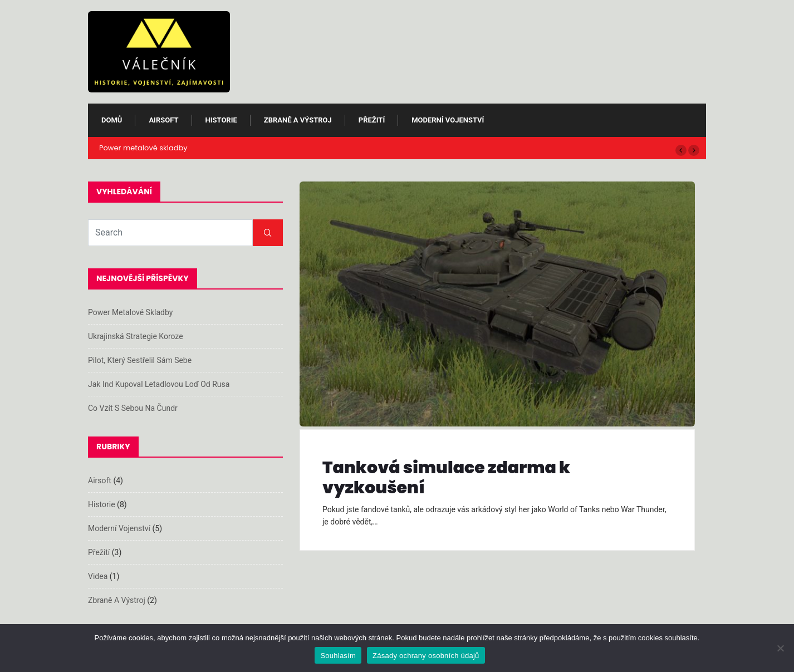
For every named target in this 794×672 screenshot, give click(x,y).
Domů (112, 120)
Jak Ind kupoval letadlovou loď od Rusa (159, 384)
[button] (681, 150)
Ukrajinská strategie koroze (136, 336)
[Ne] (780, 648)
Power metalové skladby (143, 148)
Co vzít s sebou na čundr (133, 408)
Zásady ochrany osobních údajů (426, 656)
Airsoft (163, 120)
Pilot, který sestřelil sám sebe (140, 360)
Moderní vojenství (448, 120)
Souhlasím (338, 656)
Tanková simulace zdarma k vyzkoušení (446, 478)
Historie (221, 120)
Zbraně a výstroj (298, 120)
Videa (98, 576)
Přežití (372, 120)
